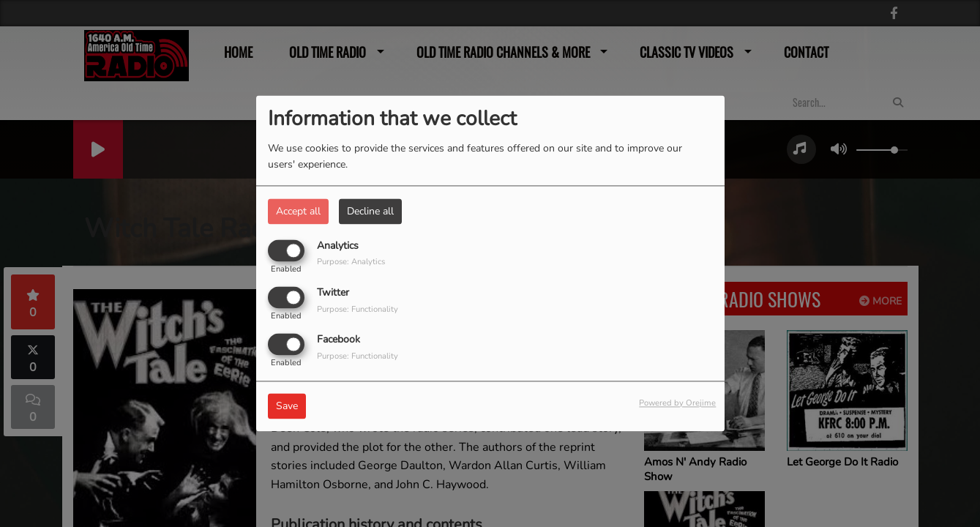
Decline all (370, 211)
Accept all (298, 211)
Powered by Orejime (677, 404)
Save (287, 407)
